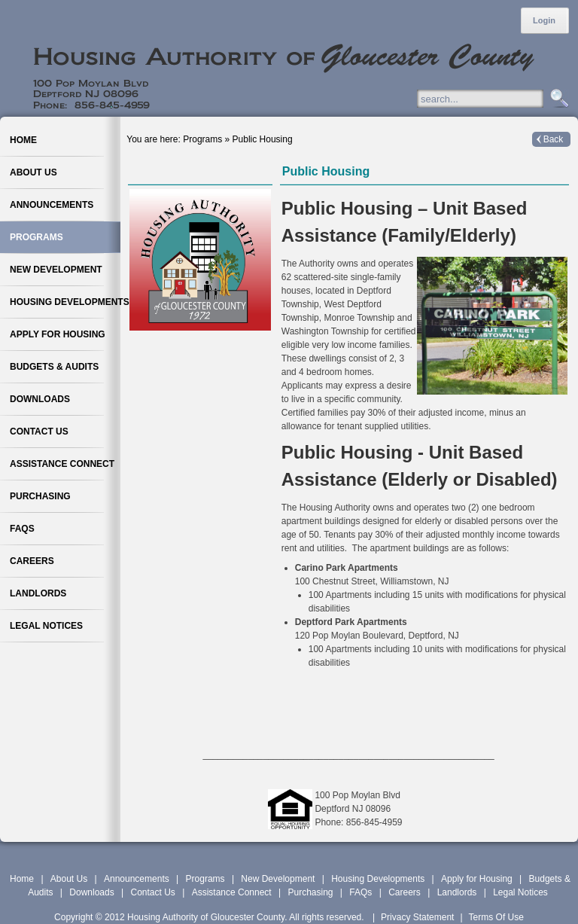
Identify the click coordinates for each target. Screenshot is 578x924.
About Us (69, 879)
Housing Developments (378, 879)
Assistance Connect (232, 892)
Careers (405, 892)
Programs (205, 879)
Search (557, 99)
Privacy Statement (417, 917)
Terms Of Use (496, 917)
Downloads (91, 892)
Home (22, 879)
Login (544, 20)
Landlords (457, 892)
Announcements (137, 879)
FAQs (360, 892)
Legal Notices (520, 892)
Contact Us (152, 892)
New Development (278, 879)
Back (554, 139)
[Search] (495, 99)
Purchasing (310, 892)
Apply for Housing (477, 879)
